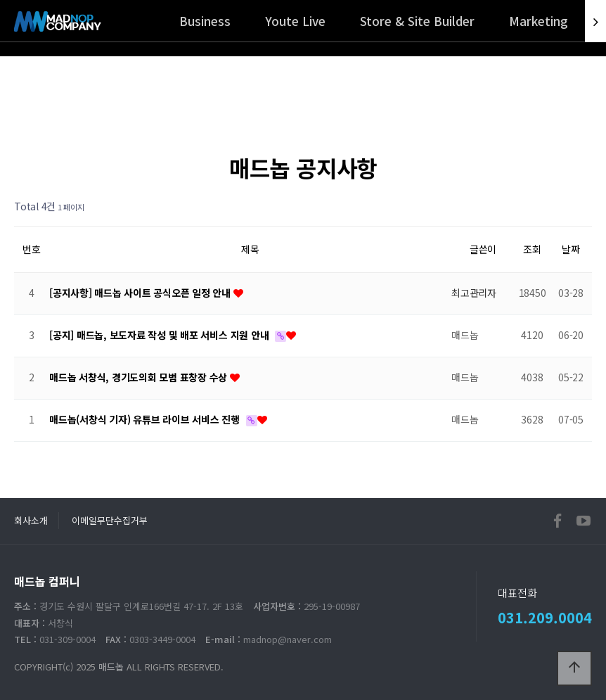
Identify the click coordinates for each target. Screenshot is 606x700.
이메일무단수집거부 (110, 520)
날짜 (571, 249)
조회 (532, 249)
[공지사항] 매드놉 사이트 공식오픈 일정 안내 (141, 293)
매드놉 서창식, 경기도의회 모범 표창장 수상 (140, 377)
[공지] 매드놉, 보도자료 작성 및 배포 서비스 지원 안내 (160, 335)
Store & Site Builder (417, 21)
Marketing (539, 21)
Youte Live (295, 21)
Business (205, 21)
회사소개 (31, 520)
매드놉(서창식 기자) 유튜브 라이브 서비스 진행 (146, 419)
